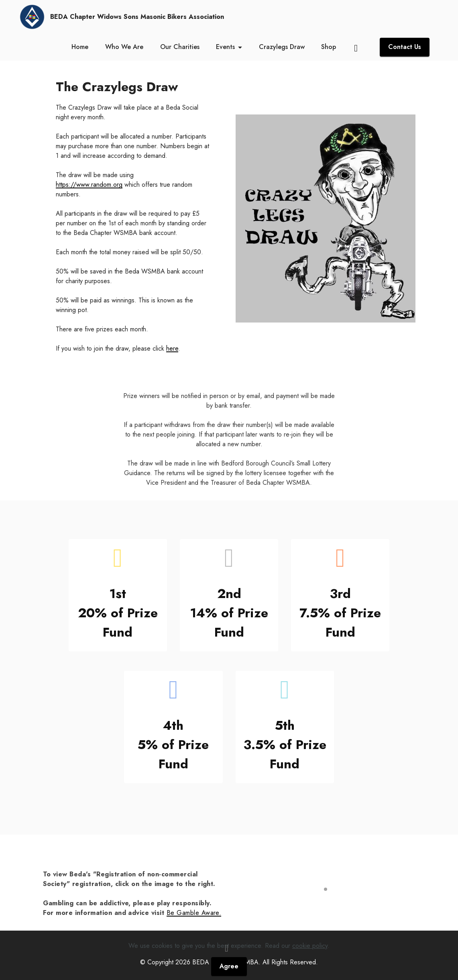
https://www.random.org (89, 185)
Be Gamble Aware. (194, 913)
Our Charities (180, 47)
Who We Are (124, 47)
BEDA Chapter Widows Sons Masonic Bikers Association (137, 17)
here (172, 348)
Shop (329, 47)
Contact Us (405, 47)
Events (225, 47)
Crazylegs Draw (282, 47)
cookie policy (310, 964)
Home (80, 47)
